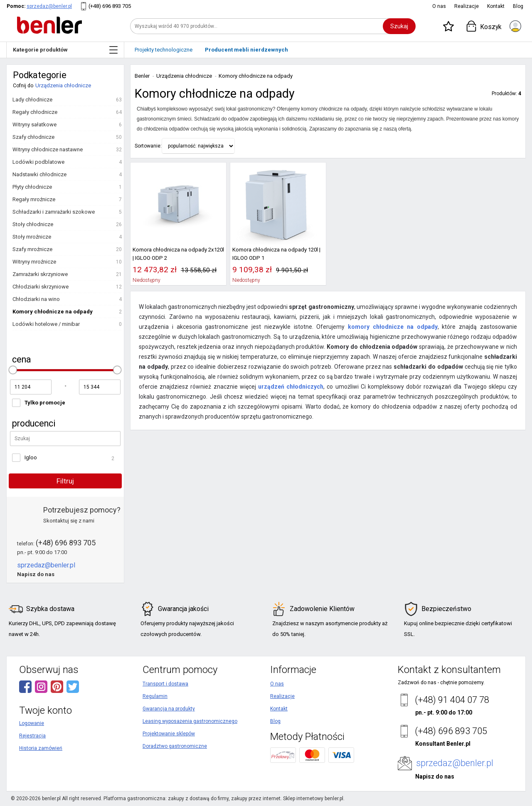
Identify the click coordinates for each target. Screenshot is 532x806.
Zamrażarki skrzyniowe (40, 274)
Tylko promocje (45, 403)
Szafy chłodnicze (33, 137)
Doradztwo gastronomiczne (175, 746)
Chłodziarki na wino (36, 299)
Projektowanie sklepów (169, 734)
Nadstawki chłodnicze (39, 174)
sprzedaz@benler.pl (49, 6)
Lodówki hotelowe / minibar (46, 324)
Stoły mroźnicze (32, 237)
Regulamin (155, 696)
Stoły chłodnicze (33, 224)
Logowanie (32, 723)
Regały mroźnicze (34, 199)
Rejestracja (32, 736)
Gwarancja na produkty (169, 709)
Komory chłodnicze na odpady (53, 312)
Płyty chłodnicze (32, 187)
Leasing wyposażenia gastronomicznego (190, 721)
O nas (439, 6)
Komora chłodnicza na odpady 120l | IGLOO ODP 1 (276, 254)
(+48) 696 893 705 (110, 6)
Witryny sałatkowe (34, 124)
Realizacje (467, 6)
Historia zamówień (41, 748)
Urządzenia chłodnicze (63, 85)
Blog (518, 6)
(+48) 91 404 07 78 (452, 700)
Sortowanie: (148, 146)
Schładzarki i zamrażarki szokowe (54, 212)
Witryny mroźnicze (34, 262)
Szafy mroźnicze (32, 249)
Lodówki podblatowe (38, 162)
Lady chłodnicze (32, 100)
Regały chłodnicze (35, 112)
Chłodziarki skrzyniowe (41, 287)
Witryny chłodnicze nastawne (48, 149)
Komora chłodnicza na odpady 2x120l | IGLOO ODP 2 (178, 254)
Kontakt (496, 6)
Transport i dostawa (165, 684)
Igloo (31, 457)
